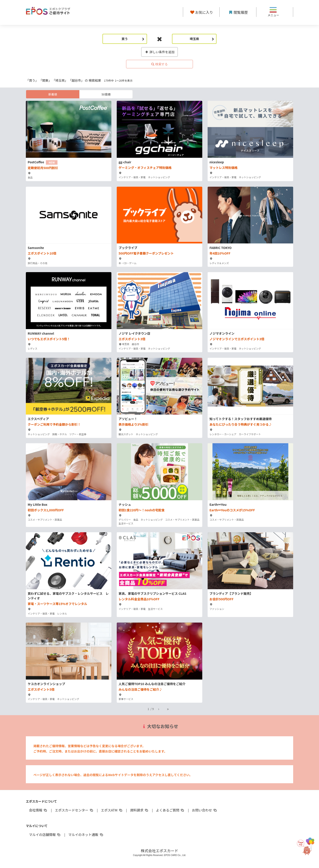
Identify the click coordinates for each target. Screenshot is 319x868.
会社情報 (38, 810)
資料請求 (139, 810)
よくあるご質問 (170, 810)
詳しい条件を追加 (160, 52)
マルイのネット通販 (86, 835)
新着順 (53, 94)
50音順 (106, 94)
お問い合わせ (205, 810)
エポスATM (112, 810)
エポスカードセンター (74, 810)
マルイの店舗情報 (45, 835)
